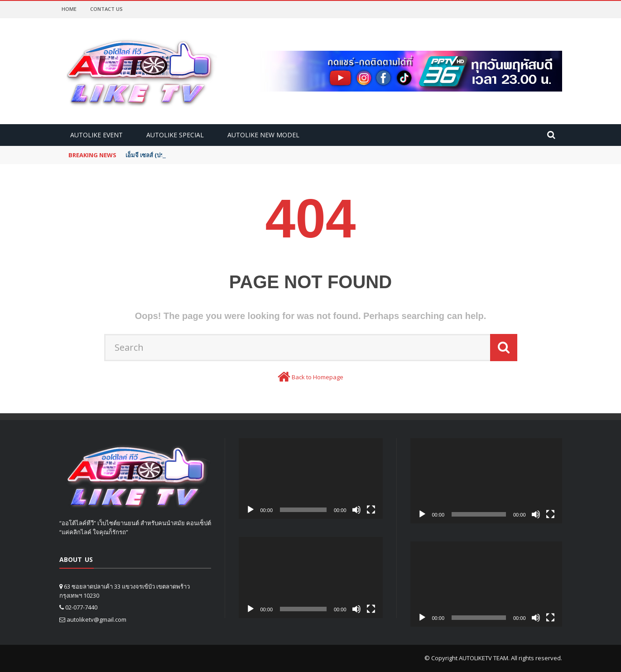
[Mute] (356, 510)
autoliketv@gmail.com (96, 619)
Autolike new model (263, 135)
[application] (311, 479)
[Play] (250, 510)
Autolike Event (96, 135)
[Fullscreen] (371, 510)
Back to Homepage (318, 377)
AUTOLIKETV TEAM (484, 658)
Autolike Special (175, 135)
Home (69, 9)
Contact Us (106, 9)
